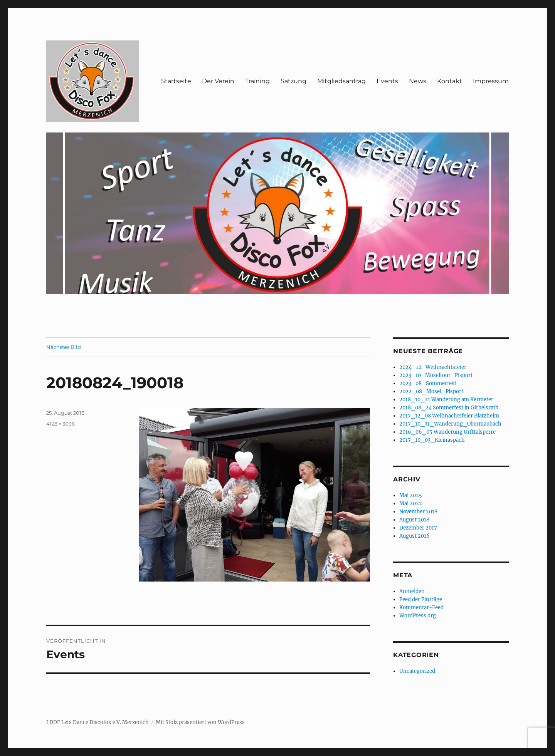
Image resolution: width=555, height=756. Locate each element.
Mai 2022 (411, 504)
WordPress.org (418, 616)
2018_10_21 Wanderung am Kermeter (446, 400)
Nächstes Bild (64, 347)
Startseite (176, 81)
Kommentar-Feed (421, 608)
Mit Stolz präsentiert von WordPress (200, 722)
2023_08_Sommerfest (428, 383)
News (418, 81)
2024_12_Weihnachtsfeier (433, 367)
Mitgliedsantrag (341, 81)
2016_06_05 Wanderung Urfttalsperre (447, 432)
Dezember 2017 (418, 528)
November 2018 (418, 512)
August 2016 (415, 536)
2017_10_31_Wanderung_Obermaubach (450, 424)
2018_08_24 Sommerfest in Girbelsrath (449, 408)
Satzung (293, 81)
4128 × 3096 (61, 424)
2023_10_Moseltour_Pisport (436, 375)
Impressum (491, 81)
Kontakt (450, 81)
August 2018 (414, 520)
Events (387, 81)
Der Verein (218, 81)
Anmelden (412, 591)
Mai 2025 (411, 495)
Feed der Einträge (421, 599)
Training (257, 81)
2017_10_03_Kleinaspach (432, 440)
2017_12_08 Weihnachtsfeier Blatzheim (449, 416)
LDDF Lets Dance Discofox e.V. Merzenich (98, 722)
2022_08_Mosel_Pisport (431, 391)
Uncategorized (417, 671)
